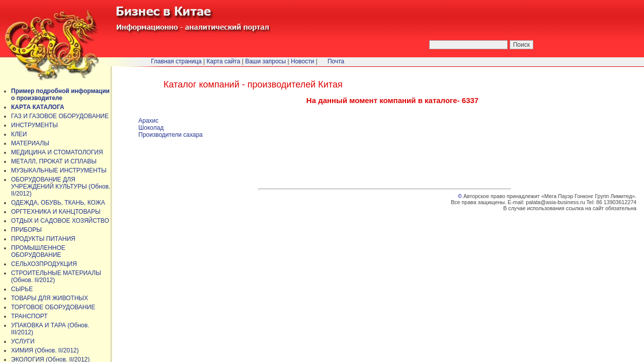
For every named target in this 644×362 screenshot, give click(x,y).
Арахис (148, 121)
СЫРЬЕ (22, 289)
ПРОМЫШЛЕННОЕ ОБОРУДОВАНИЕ (38, 251)
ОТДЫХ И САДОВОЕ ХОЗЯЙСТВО (60, 221)
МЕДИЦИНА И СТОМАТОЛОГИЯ (57, 152)
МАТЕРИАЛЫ (30, 143)
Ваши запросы (265, 61)
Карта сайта (224, 61)
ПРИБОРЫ (26, 230)
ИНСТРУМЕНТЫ (34, 125)
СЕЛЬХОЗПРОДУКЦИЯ (44, 264)
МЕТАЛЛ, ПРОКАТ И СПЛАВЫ (54, 161)
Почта (336, 61)
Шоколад (151, 128)
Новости (302, 61)
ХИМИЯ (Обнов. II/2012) (45, 350)
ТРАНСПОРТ (29, 316)
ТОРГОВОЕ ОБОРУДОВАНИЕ (53, 307)
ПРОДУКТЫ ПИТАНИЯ (43, 239)
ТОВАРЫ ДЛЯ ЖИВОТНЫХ (50, 298)
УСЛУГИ (23, 341)
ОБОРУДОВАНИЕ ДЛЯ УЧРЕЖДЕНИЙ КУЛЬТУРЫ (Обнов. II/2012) (61, 187)
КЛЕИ (19, 134)
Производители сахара (171, 135)
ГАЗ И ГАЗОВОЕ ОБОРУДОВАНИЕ (60, 116)
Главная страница (176, 61)
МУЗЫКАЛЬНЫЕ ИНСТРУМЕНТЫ (59, 170)
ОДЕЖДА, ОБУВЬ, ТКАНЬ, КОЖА (58, 203)
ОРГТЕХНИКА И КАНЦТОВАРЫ (56, 212)
